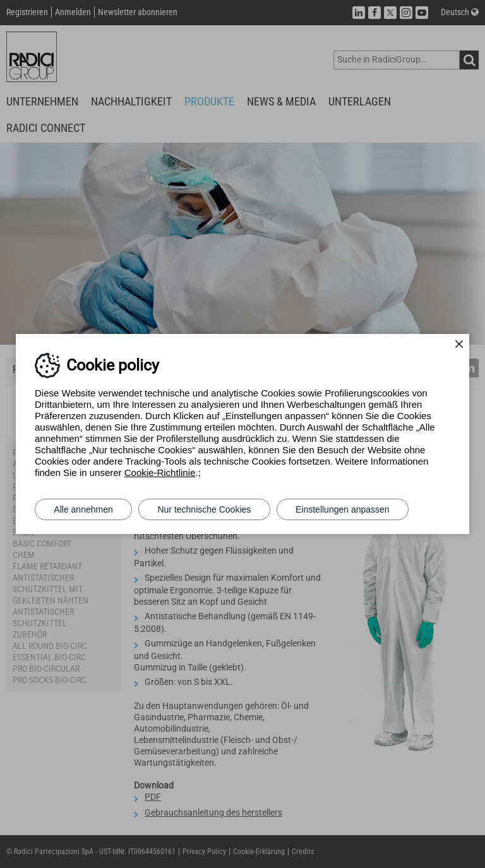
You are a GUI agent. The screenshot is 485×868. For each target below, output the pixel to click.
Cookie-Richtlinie (160, 473)
